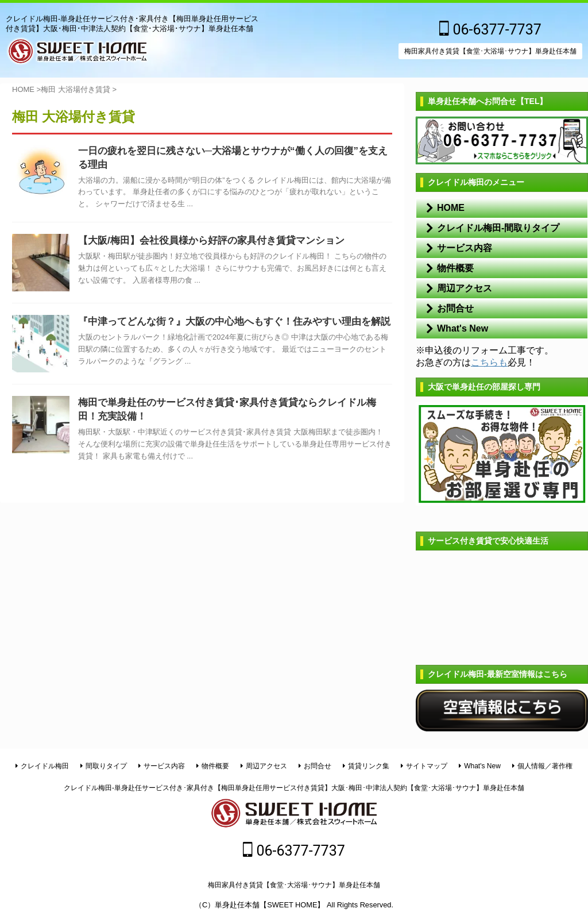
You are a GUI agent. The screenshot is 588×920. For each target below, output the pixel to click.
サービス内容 (458, 248)
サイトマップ (427, 766)
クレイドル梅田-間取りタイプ (485, 228)
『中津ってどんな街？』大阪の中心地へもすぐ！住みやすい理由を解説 (225, 324)
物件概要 (450, 268)
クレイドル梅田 (45, 766)
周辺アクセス (458, 288)
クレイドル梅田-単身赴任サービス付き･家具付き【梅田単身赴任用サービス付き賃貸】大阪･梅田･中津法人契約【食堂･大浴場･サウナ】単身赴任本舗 (294, 788)
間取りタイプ (106, 766)
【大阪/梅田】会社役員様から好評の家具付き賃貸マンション (203, 243)
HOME (446, 208)
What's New (456, 328)
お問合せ (450, 308)
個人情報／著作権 (545, 766)
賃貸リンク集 (369, 766)
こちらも (489, 362)
